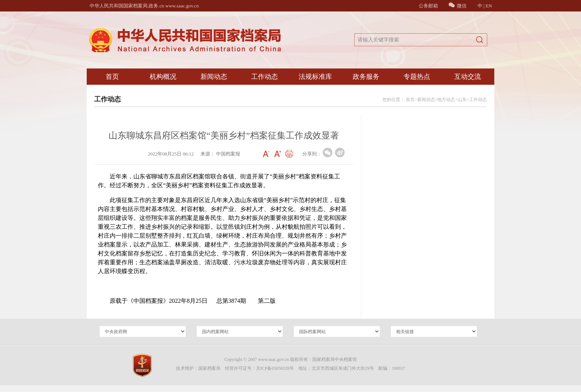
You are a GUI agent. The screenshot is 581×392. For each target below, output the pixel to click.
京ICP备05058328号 (275, 368)
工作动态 (265, 77)
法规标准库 (315, 77)
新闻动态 (214, 77)
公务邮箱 (428, 6)
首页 (112, 77)
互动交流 (468, 77)
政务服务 (366, 77)
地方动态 (446, 100)
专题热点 (417, 77)
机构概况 (163, 77)
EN (489, 6)
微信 (458, 6)
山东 (462, 100)
